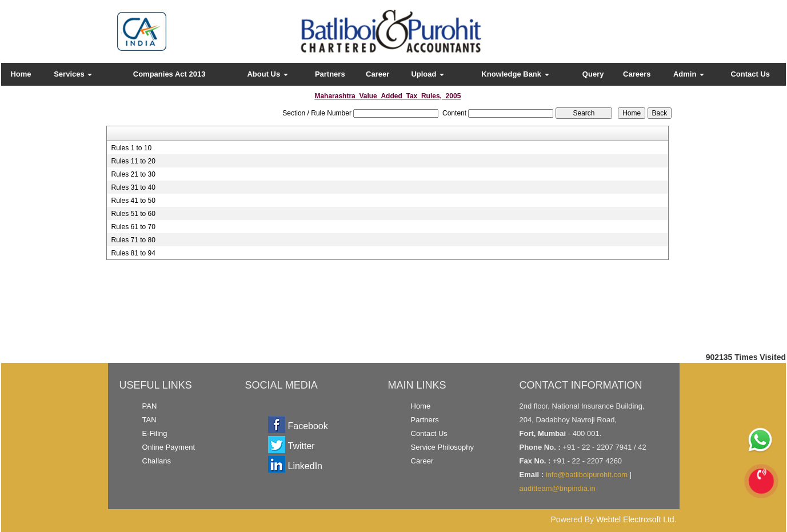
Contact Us (750, 74)
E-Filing (155, 433)
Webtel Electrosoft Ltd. (636, 519)
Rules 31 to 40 (133, 187)
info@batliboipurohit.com (587, 475)
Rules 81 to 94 (133, 253)
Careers (637, 74)
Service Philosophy (443, 447)
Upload (428, 74)
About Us (267, 74)
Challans (157, 461)
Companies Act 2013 (169, 74)
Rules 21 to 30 (133, 174)
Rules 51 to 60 (133, 214)
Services (73, 74)
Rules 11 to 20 (133, 161)
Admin (689, 74)
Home (21, 74)
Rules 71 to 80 (133, 240)
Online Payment (169, 447)
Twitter (301, 446)
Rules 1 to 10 (131, 148)
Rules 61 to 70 (133, 227)
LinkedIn (305, 466)
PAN (150, 406)
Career (377, 74)
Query (593, 74)
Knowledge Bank (515, 74)
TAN (149, 420)
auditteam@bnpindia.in (558, 488)
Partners (330, 74)
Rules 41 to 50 (133, 201)
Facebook (308, 426)
